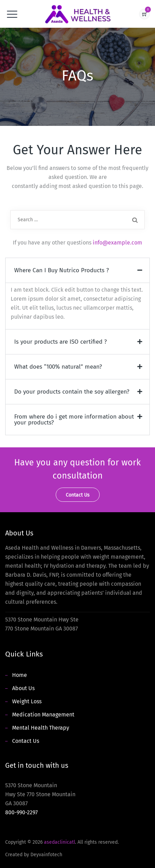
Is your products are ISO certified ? (61, 342)
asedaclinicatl (60, 842)
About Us (23, 688)
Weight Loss (27, 701)
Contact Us (26, 741)
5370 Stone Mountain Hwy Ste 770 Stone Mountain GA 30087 (40, 799)
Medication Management (43, 715)
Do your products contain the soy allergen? (72, 392)
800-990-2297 (21, 812)
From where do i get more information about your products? (74, 420)
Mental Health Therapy (41, 728)
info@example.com (117, 243)
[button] (77, 270)
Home (20, 675)
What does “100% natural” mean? (58, 367)
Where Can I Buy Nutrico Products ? (62, 270)
